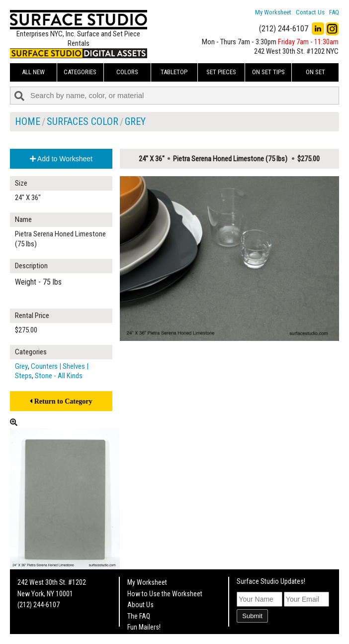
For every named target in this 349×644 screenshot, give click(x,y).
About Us (140, 605)
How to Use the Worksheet (165, 594)
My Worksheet (273, 12)
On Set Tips (268, 72)
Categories (80, 72)
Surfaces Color (83, 121)
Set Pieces (221, 72)
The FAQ (139, 616)
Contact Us (310, 12)
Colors (127, 72)
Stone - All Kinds (59, 376)
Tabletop (174, 72)
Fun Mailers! (144, 627)
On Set (315, 72)
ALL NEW (33, 72)
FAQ (334, 12)
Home (28, 121)
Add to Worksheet (61, 159)
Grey (135, 121)
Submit (252, 616)
